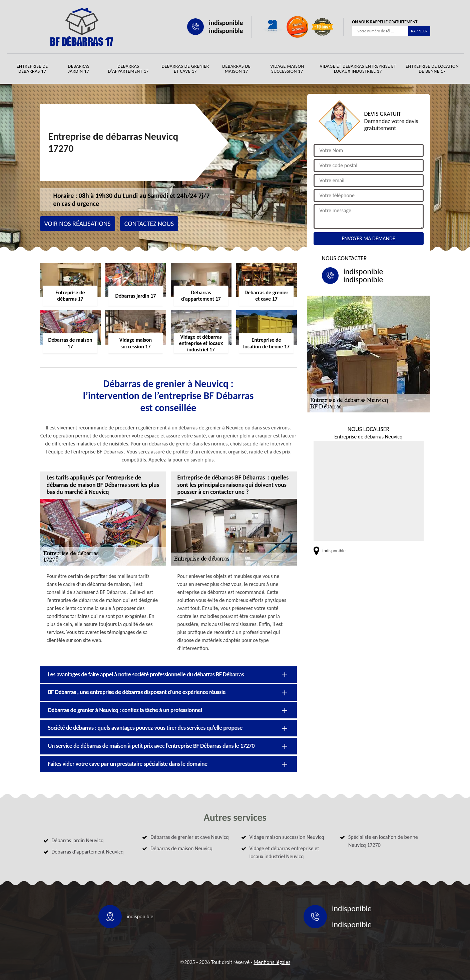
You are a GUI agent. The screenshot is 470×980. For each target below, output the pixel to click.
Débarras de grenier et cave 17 (185, 69)
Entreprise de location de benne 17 (432, 69)
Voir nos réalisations (78, 224)
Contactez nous (149, 224)
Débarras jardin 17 (79, 69)
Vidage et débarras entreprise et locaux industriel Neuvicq (284, 852)
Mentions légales (272, 962)
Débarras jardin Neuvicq (78, 840)
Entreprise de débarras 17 (32, 69)
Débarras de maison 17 (236, 69)
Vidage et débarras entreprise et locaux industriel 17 (358, 69)
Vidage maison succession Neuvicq (287, 837)
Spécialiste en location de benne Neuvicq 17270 (383, 841)
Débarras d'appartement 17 (128, 69)
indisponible (226, 23)
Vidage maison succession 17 (287, 69)
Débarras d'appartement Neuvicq (88, 852)
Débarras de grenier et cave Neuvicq (190, 837)
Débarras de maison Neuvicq (181, 848)
